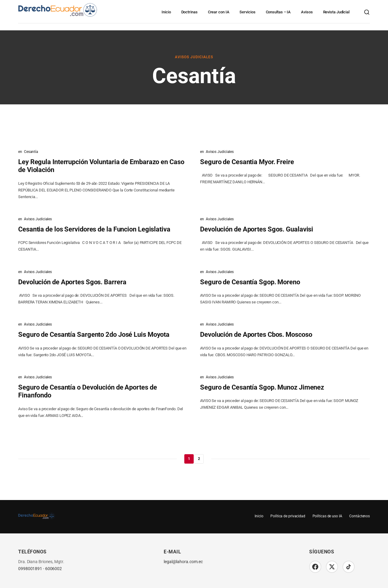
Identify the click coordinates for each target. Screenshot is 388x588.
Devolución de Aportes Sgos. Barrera (72, 282)
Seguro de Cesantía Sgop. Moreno (250, 282)
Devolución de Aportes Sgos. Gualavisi (257, 229)
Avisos (307, 12)
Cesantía (31, 152)
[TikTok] (349, 567)
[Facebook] (315, 567)
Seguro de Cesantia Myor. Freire (247, 162)
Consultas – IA (278, 12)
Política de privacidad (288, 516)
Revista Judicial (336, 12)
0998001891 (30, 569)
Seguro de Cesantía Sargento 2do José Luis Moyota (94, 335)
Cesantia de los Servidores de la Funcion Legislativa (94, 229)
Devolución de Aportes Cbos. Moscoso (256, 335)
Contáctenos (360, 516)
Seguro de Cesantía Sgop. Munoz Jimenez (262, 387)
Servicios (247, 12)
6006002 (54, 569)
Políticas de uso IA (327, 516)
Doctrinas (189, 12)
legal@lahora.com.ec (183, 562)
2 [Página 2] (199, 459)
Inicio (166, 12)
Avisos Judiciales (194, 57)
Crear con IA (219, 12)
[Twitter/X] (332, 567)
